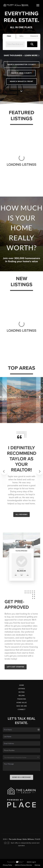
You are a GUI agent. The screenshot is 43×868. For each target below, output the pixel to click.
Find (9, 36)
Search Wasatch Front (22, 81)
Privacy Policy (7, 865)
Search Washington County (22, 65)
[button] (3, 470)
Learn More (32, 55)
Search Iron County (21, 73)
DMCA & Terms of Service (23, 865)
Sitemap (37, 865)
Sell (21, 36)
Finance (34, 36)
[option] (21, 400)
